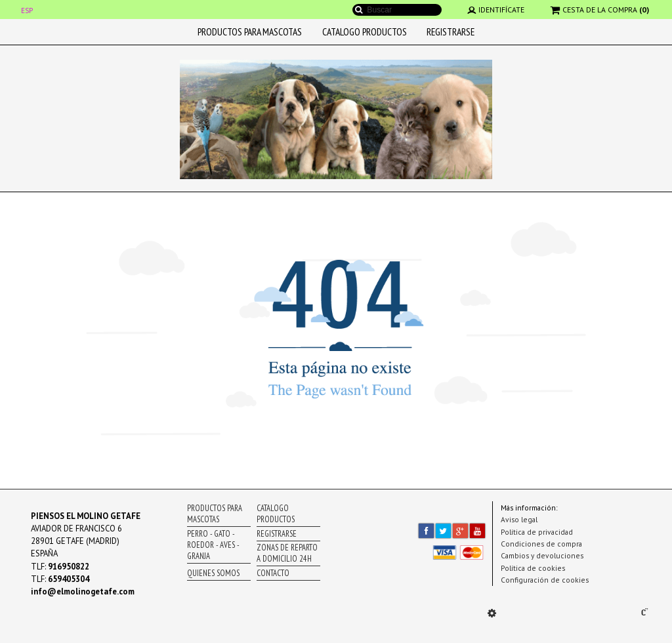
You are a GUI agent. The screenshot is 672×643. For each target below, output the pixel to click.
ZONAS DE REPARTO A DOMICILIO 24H (287, 553)
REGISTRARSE (451, 31)
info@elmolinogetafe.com (83, 591)
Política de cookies (533, 568)
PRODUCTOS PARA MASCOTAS (250, 31)
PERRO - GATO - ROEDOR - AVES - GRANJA (213, 545)
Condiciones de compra (541, 544)
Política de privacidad (537, 532)
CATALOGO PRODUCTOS (365, 31)
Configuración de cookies (545, 580)
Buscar (359, 10)
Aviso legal (519, 519)
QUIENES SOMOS (213, 573)
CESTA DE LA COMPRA (600, 10)
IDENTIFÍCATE (496, 10)
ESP (27, 11)
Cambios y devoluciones (542, 555)
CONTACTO (273, 573)
